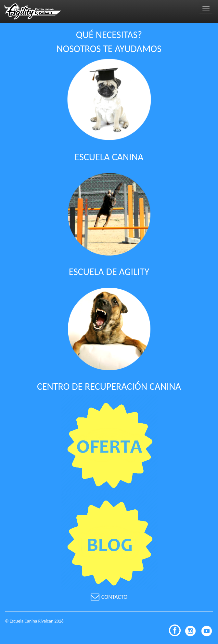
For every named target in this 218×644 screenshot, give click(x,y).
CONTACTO (109, 597)
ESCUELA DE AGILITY (109, 272)
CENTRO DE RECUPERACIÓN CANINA (109, 386)
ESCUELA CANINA (109, 157)
